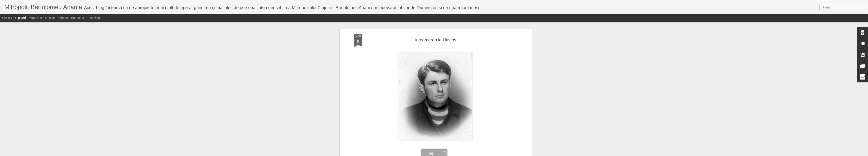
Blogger (454, 154)
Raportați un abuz (469, 154)
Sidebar (63, 18)
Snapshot (78, 18)
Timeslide (93, 18)
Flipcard (20, 18)
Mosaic (50, 18)
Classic (7, 18)
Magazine (35, 18)
